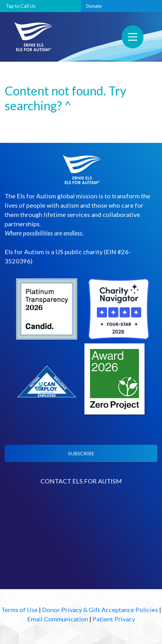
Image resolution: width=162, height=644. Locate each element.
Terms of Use (19, 610)
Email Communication (58, 619)
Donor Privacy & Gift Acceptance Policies (100, 610)
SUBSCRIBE (81, 453)
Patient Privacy (114, 619)
